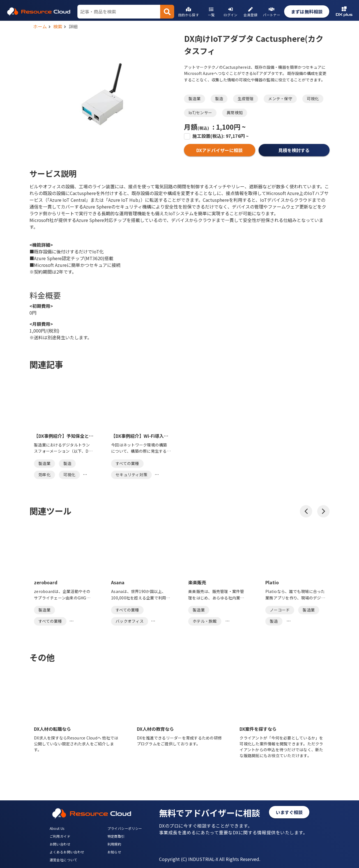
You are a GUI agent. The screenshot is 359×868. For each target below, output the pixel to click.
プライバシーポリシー (125, 828)
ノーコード (280, 610)
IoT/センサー (200, 113)
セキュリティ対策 (131, 475)
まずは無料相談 (307, 12)
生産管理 (246, 99)
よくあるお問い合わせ (67, 852)
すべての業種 (127, 463)
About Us (57, 828)
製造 (219, 99)
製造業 (195, 99)
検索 (58, 26)
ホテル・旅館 (205, 621)
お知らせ (114, 852)
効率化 (44, 475)
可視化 (313, 99)
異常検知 (235, 113)
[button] (306, 511)
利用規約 (114, 844)
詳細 (73, 26)
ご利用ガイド (60, 836)
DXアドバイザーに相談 (219, 150)
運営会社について (64, 860)
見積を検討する (294, 150)
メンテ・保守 (280, 99)
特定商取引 (116, 836)
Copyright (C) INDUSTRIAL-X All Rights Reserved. (210, 859)
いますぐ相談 (289, 812)
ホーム (40, 26)
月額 (196, 127)
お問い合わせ (60, 844)
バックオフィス (130, 621)
